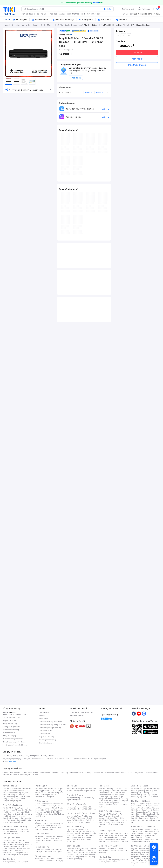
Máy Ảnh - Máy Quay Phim (143, 826)
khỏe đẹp (53, 14)
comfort (149, 773)
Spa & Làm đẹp (114, 835)
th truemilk (28, 773)
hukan (20, 775)
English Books (111, 862)
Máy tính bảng (13, 833)
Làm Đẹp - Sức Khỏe (11, 838)
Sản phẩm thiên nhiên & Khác (15, 848)
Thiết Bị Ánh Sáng (145, 831)
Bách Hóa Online (74, 846)
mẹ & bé (44, 14)
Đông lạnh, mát (18, 812)
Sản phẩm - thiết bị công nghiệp (113, 802)
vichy (26, 775)
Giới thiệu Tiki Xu (45, 734)
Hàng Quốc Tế (105, 786)
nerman (110, 773)
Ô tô (111, 851)
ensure (48, 773)
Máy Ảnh (150, 841)
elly (67, 773)
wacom (117, 773)
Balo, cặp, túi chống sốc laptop (81, 790)
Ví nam (37, 859)
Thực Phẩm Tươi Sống (12, 805)
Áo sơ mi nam (49, 806)
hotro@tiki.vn (21, 742)
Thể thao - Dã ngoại (109, 793)
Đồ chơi (25, 789)
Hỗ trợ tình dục (21, 853)
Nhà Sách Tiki (105, 857)
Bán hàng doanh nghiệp (48, 740)
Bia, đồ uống (11, 816)
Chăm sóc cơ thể (14, 845)
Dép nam (46, 838)
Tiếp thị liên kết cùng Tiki (48, 737)
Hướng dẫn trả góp (9, 736)
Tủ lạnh (138, 791)
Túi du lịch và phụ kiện (79, 789)
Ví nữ (58, 850)
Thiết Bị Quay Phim (144, 839)
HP (71, 34)
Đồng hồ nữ (80, 807)
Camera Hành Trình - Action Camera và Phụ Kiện (145, 833)
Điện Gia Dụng (9, 859)
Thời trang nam (41, 801)
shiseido (6, 775)
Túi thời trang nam (43, 856)
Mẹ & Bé (113, 797)
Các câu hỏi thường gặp (11, 717)
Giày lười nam (40, 836)
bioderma (61, 773)
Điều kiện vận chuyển (47, 743)
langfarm (14, 775)
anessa (124, 773)
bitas (155, 773)
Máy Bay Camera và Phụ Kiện (145, 840)
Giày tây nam (50, 836)
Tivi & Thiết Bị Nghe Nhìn (112, 804)
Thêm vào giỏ (137, 59)
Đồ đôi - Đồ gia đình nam (51, 810)
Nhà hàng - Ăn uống (111, 837)
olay (136, 773)
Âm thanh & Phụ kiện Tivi (140, 789)
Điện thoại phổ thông (14, 831)
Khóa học (118, 833)
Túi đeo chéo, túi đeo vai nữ (45, 850)
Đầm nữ (43, 789)
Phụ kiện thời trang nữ (75, 798)
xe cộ (37, 14)
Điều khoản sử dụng (46, 731)
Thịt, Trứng (14, 808)
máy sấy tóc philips (147, 851)
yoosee (131, 773)
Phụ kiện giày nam (46, 840)
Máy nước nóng (145, 795)
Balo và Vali (72, 786)
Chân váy (50, 793)
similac (142, 773)
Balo (68, 789)
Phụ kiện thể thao (145, 808)
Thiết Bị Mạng (79, 820)
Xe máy (106, 851)
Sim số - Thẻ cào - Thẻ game (117, 841)
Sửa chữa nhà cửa (77, 831)
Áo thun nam (39, 804)
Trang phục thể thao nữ (139, 804)
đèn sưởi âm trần (141, 863)
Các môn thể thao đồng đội (146, 814)
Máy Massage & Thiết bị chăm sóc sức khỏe (17, 846)
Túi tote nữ (48, 852)
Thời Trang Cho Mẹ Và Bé (12, 789)
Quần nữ (50, 789)
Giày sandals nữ (47, 825)
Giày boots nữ (43, 827)
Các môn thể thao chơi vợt (145, 815)
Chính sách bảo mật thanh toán (50, 722)
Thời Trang (118, 789)
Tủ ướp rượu (154, 797)
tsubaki (35, 775)
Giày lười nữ (54, 827)
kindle (104, 773)
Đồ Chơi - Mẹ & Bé (11, 786)
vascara (5, 773)
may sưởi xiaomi (142, 855)
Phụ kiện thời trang (75, 795)
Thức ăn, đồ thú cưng (14, 820)
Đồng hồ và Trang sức (76, 804)
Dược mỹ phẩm (23, 855)
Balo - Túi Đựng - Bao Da (145, 835)
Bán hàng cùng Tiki (77, 715)
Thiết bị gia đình (22, 862)
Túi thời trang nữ (42, 847)
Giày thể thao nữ (149, 818)
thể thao (76, 14)
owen (42, 773)
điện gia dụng (27, 14)
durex (54, 773)
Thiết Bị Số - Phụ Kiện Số (110, 811)
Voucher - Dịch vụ (107, 831)
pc (82, 14)
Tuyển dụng (43, 718)
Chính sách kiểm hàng (11, 730)
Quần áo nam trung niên (48, 814)
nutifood (97, 773)
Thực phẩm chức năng (15, 842)
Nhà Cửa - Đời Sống (75, 826)
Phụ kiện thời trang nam (80, 799)
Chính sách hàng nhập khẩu (13, 739)
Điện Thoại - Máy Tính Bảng (15, 826)
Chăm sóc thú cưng (74, 849)
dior (11, 773)
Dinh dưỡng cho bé (14, 795)
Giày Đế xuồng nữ (49, 829)
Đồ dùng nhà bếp (9, 862)
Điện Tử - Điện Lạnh (140, 786)
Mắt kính (87, 798)
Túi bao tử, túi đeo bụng (54, 861)
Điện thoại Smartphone (11, 829)
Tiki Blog (42, 715)
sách (69, 14)
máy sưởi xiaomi (147, 857)
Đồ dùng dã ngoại (146, 806)
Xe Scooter (118, 851)
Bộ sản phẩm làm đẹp (16, 854)
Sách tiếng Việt (104, 860)
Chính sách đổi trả (9, 733)
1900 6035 (13, 762)
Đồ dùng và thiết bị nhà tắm (82, 835)
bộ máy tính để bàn (92, 14)
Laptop (87, 822)
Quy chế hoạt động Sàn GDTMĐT (82, 712)
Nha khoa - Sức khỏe (112, 839)
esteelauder (18, 773)
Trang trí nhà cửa (73, 829)
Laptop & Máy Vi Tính (116, 801)
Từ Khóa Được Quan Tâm (142, 846)
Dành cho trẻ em (13, 818)
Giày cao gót (39, 823)
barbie (36, 773)
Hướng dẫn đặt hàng (10, 724)
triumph (90, 773)
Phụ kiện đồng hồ (77, 809)
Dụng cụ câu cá (141, 812)
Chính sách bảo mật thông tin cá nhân (53, 725)
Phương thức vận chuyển (12, 727)
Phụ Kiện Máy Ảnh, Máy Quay (142, 829)
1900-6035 (13, 712)
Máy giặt (138, 793)
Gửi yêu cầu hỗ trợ (9, 721)
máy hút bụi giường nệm (144, 858)
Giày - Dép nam (42, 834)
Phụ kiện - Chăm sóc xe (108, 849)
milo (71, 773)
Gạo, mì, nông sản (14, 814)
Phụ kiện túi (58, 852)
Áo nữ (37, 789)
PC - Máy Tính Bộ (77, 822)
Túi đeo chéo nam (48, 859)
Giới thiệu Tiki (44, 712)
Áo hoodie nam (45, 808)
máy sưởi (134, 849)
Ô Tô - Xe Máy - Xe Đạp (109, 846)
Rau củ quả (11, 810)
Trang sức (70, 807)
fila (30, 775)
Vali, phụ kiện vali (89, 791)
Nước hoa (11, 853)
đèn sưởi (142, 849)
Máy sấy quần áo (142, 797)
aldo (84, 773)
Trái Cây (6, 808)
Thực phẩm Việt (22, 810)
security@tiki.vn (21, 745)
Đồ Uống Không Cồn (80, 857)
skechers (77, 773)
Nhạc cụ (84, 839)
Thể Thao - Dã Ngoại (140, 801)
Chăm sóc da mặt (9, 840)
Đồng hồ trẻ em (91, 809)
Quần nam (49, 804)
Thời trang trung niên (47, 797)
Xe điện (120, 849)
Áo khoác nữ (52, 791)
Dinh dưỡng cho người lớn (16, 797)
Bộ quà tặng (77, 859)
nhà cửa (62, 14)
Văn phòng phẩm (117, 860)
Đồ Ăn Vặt (75, 855)
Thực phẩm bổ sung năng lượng (146, 819)
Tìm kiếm (108, 9)
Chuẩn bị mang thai (14, 801)
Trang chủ (130, 9)
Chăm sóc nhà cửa (16, 822)
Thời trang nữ (41, 786)
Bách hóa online (110, 799)
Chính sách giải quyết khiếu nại (50, 728)
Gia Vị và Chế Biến (78, 853)
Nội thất (77, 833)
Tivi (136, 795)
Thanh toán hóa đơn (106, 833)
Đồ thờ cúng (75, 839)
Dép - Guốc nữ (51, 823)
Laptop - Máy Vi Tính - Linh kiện (81, 813)
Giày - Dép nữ (41, 820)
